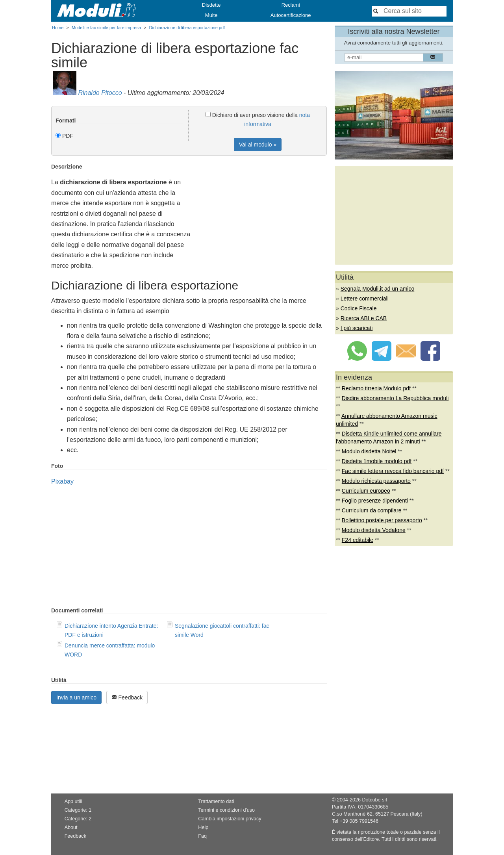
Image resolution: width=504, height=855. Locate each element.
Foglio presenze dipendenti (375, 501)
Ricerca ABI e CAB (364, 318)
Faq (202, 836)
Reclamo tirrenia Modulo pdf (376, 388)
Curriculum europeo (366, 491)
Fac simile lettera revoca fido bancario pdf (393, 471)
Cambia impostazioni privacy (230, 819)
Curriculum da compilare (372, 510)
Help (203, 827)
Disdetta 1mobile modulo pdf (377, 461)
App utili (73, 801)
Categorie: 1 (78, 810)
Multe (211, 15)
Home (58, 28)
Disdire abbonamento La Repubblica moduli (395, 398)
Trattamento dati (216, 801)
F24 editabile (358, 540)
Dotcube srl (374, 800)
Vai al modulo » (258, 145)
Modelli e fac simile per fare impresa (106, 28)
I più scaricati (357, 328)
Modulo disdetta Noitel (369, 451)
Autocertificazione (291, 15)
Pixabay (62, 481)
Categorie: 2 (78, 819)
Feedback (127, 697)
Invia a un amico (76, 697)
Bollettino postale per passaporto (382, 520)
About (71, 827)
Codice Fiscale (359, 308)
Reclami (291, 5)
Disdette (211, 5)
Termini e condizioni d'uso (226, 810)
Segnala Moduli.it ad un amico (378, 289)
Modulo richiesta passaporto (376, 481)
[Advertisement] (261, 219)
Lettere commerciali (365, 299)
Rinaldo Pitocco (100, 93)
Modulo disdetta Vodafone (374, 530)
